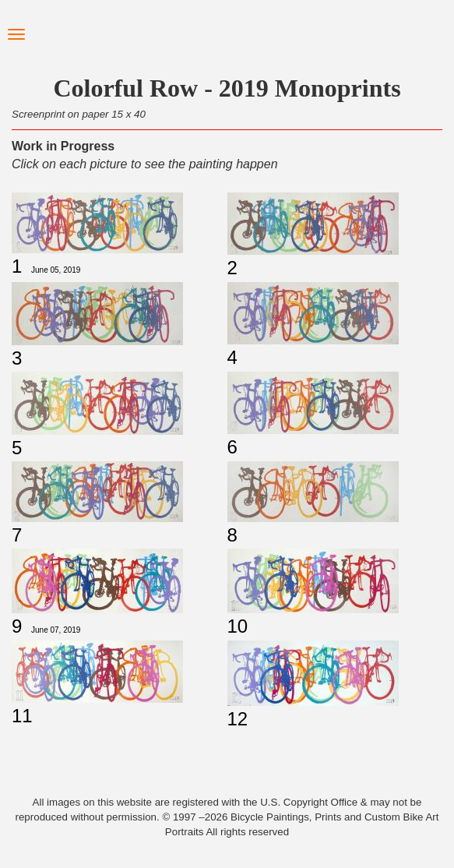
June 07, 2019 (56, 630)
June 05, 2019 (56, 270)
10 (238, 626)
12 (238, 719)
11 (22, 716)
